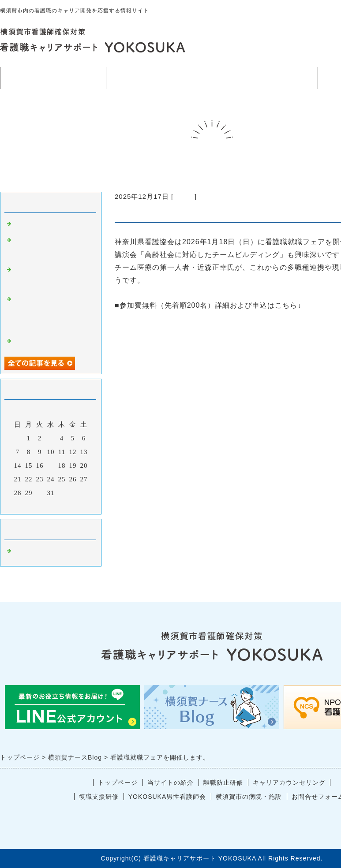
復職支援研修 (99, 797)
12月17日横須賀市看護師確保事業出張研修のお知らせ (52, 313)
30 (40, 493)
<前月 (32, 505)
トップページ (53, 78)
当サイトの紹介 (159, 78)
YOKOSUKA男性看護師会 (167, 797)
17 (51, 466)
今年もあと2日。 (40, 225)
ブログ (184, 196)
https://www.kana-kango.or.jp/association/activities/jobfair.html (225, 318)
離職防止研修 (223, 782)
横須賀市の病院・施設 (249, 797)
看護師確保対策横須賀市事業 (265, 78)
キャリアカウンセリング (289, 782)
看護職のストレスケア (49, 343)
